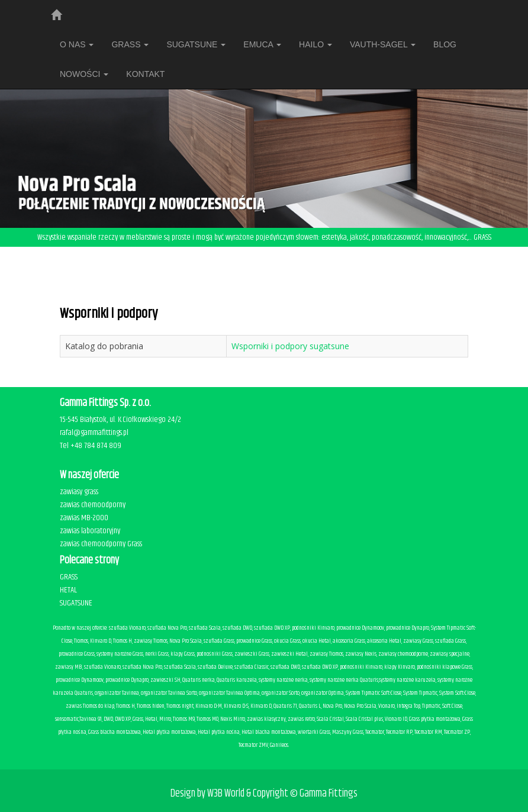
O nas (77, 44)
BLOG (445, 44)
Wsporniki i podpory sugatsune (290, 346)
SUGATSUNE (196, 44)
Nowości (84, 74)
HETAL (68, 590)
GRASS (69, 577)
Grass (130, 44)
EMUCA (262, 44)
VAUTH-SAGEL (383, 44)
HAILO (315, 44)
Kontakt (145, 74)
